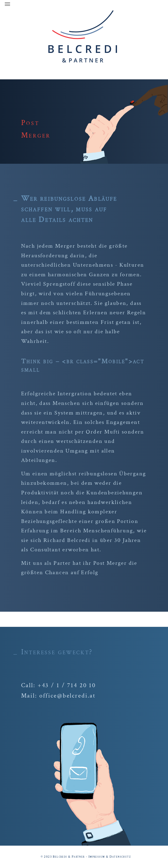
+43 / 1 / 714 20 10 (67, 685)
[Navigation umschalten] (7, 4)
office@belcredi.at (67, 696)
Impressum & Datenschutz (110, 857)
